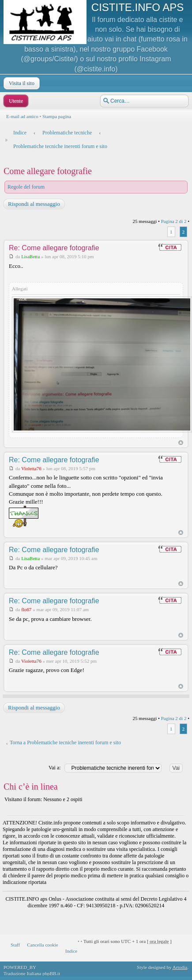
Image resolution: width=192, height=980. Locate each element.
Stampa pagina (57, 116)
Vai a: (55, 768)
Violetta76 (31, 468)
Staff (15, 945)
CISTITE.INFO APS (137, 7)
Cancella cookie (43, 945)
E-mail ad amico (22, 116)
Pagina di (174, 221)
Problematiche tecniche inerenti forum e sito (60, 146)
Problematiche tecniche (67, 133)
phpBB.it (51, 973)
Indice (20, 133)
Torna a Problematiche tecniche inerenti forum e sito (65, 742)
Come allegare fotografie (48, 171)
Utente (15, 101)
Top (181, 443)
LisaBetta (30, 256)
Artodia (180, 967)
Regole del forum (26, 187)
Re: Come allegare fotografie (54, 248)
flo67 (26, 609)
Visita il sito (21, 83)
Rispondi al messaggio (34, 204)
